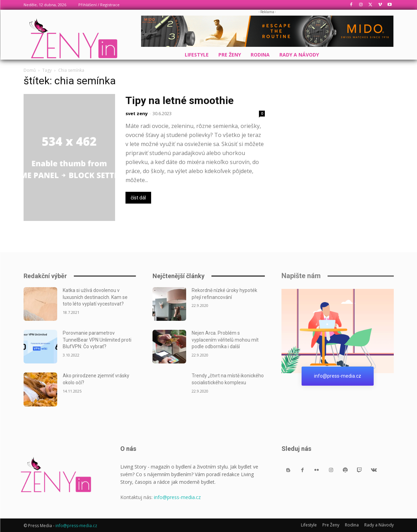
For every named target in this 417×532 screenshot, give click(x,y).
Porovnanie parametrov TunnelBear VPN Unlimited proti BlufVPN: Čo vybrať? (97, 340)
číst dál (138, 198)
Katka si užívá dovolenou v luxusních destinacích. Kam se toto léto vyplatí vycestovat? (95, 297)
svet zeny (137, 113)
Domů (30, 70)
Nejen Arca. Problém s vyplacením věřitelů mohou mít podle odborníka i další (225, 340)
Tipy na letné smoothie (180, 100)
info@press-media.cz (177, 497)
